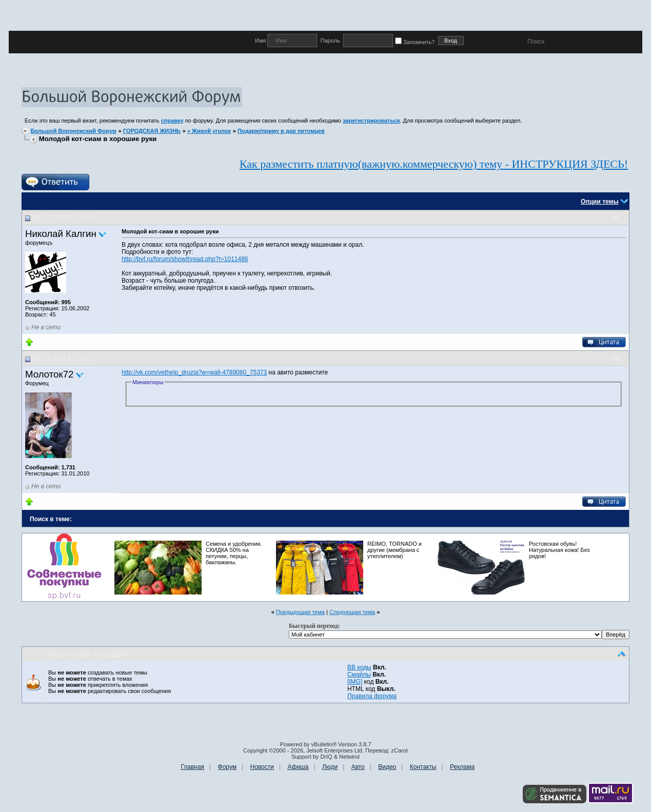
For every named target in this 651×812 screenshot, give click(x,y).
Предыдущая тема (300, 612)
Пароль (330, 41)
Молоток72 (49, 374)
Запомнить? (417, 42)
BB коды (359, 667)
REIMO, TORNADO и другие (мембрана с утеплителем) (394, 550)
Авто (358, 767)
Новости (262, 767)
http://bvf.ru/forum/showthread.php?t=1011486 (185, 259)
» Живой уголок (209, 131)
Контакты (423, 767)
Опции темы (600, 202)
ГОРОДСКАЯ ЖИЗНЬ (152, 131)
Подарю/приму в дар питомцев (281, 131)
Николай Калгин (61, 234)
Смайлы (359, 675)
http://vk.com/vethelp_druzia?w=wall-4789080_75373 (194, 372)
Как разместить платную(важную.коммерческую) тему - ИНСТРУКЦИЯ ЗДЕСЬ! (434, 164)
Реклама (462, 767)
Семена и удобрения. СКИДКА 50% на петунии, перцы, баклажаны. (234, 553)
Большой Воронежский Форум (74, 131)
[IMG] (355, 682)
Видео (387, 767)
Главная (192, 767)
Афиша (298, 767)
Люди (330, 767)
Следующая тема (352, 612)
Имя (261, 41)
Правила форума (372, 696)
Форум (227, 767)
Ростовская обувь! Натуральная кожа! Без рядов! (559, 550)
